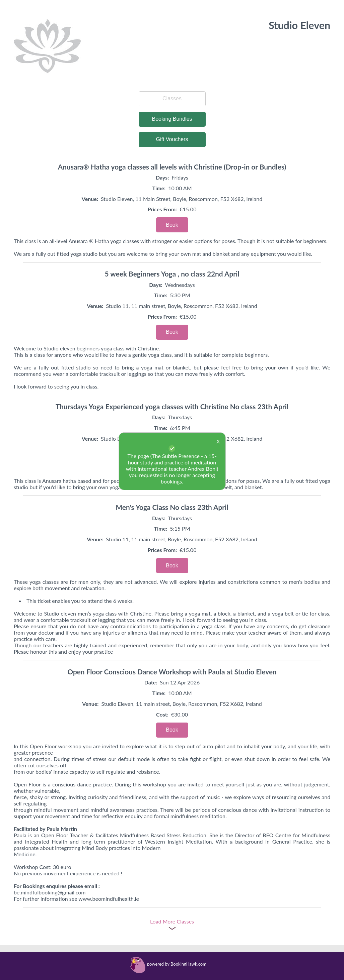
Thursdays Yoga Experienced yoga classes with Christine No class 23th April (172, 406)
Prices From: (162, 209)
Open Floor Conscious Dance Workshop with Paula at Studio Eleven (172, 672)
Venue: (90, 199)
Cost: (162, 714)
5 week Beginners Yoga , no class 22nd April (172, 274)
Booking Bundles (172, 119)
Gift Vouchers (172, 139)
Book (172, 225)
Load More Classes (172, 921)
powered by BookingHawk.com (177, 964)
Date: (151, 682)
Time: (159, 188)
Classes (172, 98)
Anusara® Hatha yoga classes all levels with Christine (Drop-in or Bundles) (172, 167)
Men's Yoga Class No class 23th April (172, 507)
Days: (162, 177)
